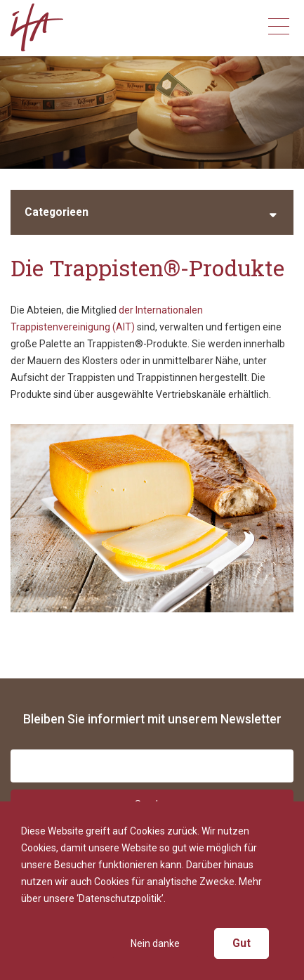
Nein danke (155, 943)
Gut (242, 943)
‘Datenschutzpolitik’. (121, 898)
